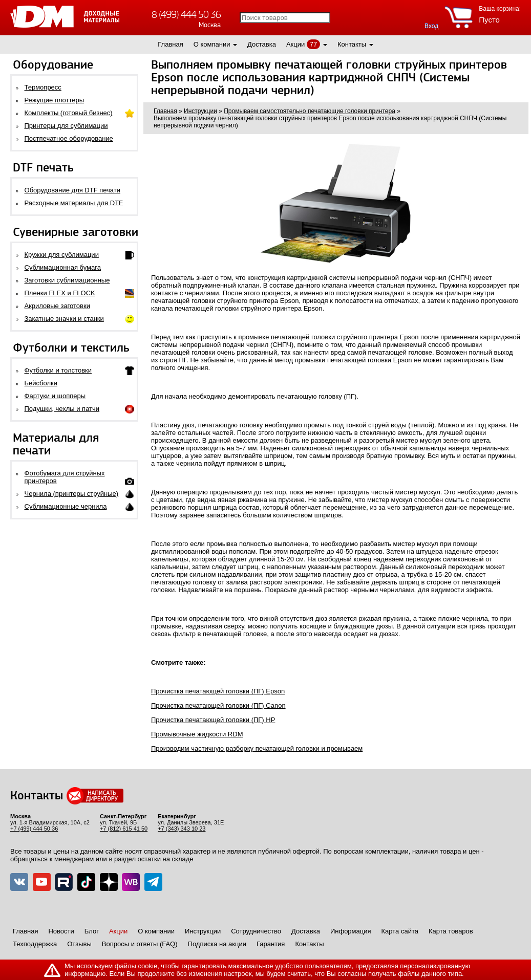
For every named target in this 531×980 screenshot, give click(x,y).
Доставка (262, 44)
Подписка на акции (217, 944)
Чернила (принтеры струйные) (72, 494)
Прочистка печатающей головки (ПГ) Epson (218, 691)
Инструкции (203, 931)
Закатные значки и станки (64, 319)
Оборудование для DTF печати (73, 190)
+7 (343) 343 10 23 (182, 829)
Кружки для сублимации (62, 255)
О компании (212, 44)
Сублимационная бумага (63, 267)
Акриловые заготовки (57, 306)
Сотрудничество (256, 931)
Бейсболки (41, 383)
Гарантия (271, 944)
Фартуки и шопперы (55, 396)
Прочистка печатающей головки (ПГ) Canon (218, 705)
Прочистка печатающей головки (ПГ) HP (213, 720)
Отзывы (79, 944)
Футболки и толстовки (58, 370)
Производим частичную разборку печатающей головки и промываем (257, 748)
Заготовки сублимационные (67, 280)
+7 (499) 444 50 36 (34, 829)
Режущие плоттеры (55, 100)
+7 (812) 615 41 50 (124, 829)
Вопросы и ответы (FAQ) (140, 944)
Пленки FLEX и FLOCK (60, 293)
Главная (170, 44)
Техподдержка (35, 944)
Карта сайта (400, 931)
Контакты (352, 44)
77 (313, 44)
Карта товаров (451, 931)
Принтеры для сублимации (66, 126)
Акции (295, 44)
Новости (61, 931)
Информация (351, 931)
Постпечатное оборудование (69, 138)
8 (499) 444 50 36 (186, 15)
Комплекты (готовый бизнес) (69, 113)
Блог (92, 931)
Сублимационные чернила (66, 506)
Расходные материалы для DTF (74, 203)
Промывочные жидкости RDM (197, 734)
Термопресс (43, 87)
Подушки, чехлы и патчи (62, 409)
